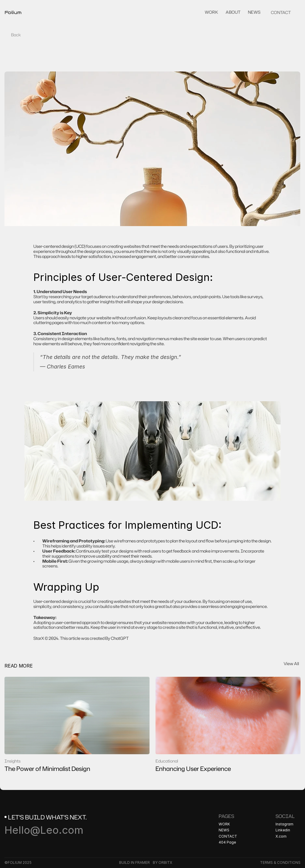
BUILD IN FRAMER (134, 862)
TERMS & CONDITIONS (280, 862)
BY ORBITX (162, 862)
